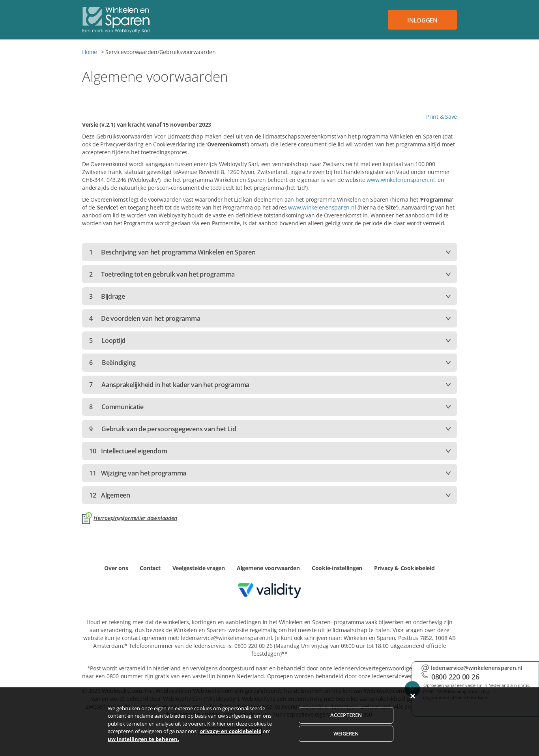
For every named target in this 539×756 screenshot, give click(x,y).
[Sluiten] (413, 706)
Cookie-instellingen (337, 568)
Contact (150, 568)
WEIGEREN (346, 744)
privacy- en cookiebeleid (231, 742)
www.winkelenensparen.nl (401, 180)
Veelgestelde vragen (199, 568)
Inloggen (422, 20)
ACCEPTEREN (346, 726)
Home (90, 52)
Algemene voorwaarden (268, 568)
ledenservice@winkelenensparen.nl (477, 668)
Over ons (116, 568)
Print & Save (442, 117)
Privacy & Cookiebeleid (404, 568)
